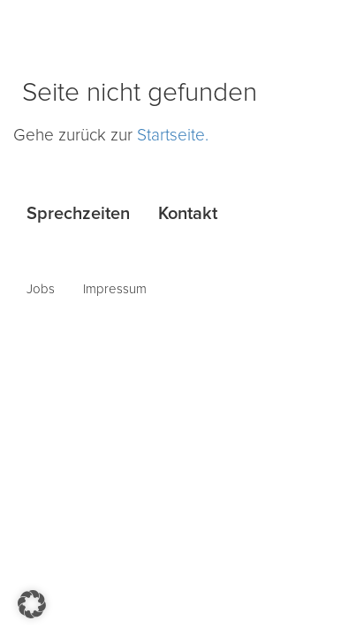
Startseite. (173, 136)
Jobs (41, 289)
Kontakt (188, 214)
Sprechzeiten (78, 214)
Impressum (115, 289)
